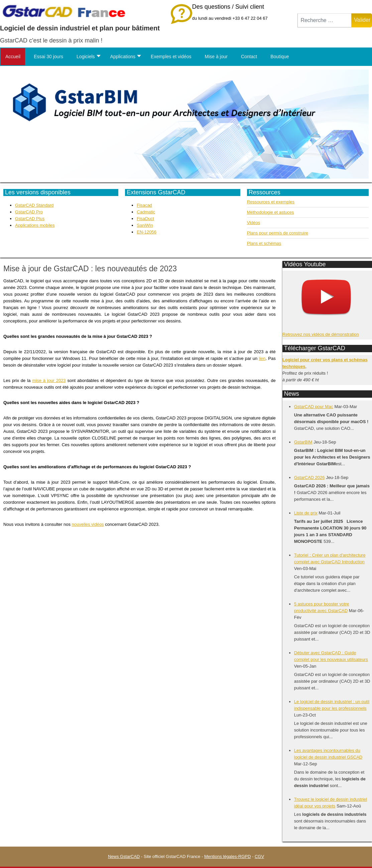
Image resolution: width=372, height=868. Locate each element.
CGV (259, 856)
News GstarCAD (124, 856)
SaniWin (145, 225)
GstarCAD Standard (34, 205)
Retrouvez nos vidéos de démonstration (321, 334)
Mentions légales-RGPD (227, 856)
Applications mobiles (35, 225)
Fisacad (144, 205)
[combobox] (325, 20)
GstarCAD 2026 (309, 477)
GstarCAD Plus (30, 219)
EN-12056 (147, 232)
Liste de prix (306, 513)
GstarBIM (303, 442)
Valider (362, 20)
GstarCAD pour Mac (314, 407)
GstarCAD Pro (29, 212)
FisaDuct (145, 219)
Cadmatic (146, 212)
